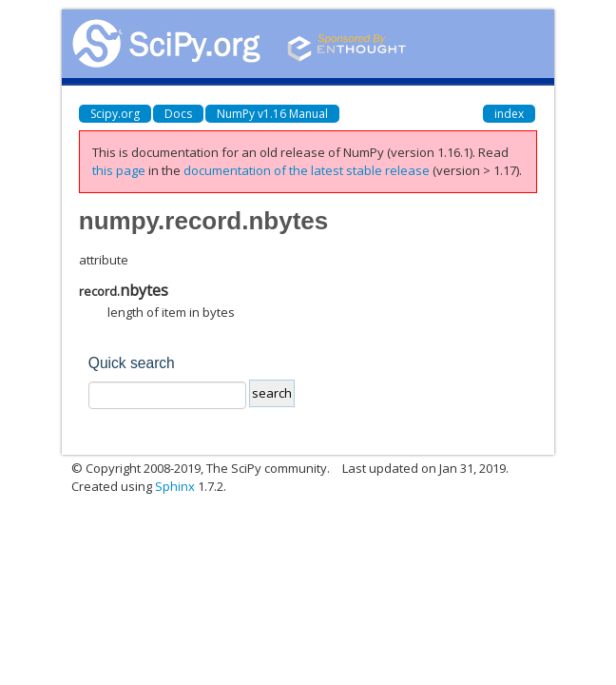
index (509, 114)
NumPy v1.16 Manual (272, 114)
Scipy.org (115, 114)
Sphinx (175, 486)
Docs (178, 114)
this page (119, 170)
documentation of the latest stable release (307, 170)
